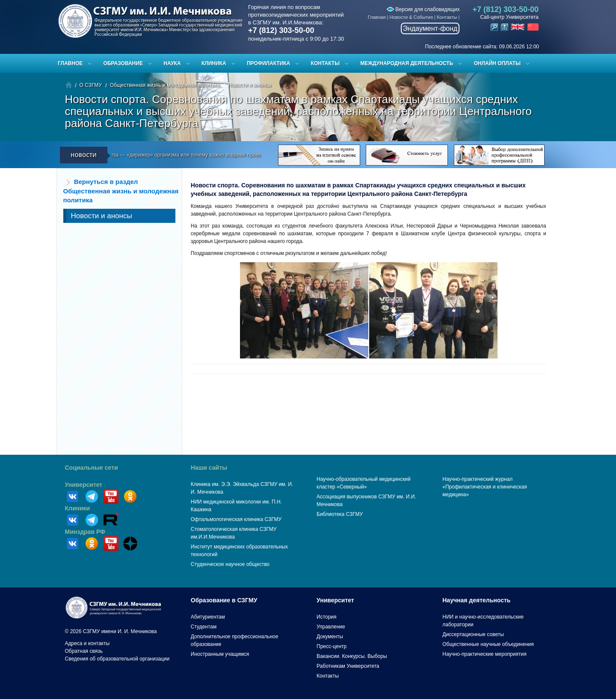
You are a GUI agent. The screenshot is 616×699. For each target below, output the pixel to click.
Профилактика (268, 63)
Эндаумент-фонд (430, 28)
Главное (70, 63)
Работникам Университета (348, 666)
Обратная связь (84, 651)
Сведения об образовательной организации (117, 659)
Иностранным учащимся (220, 654)
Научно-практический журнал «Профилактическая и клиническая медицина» (485, 487)
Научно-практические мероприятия (484, 654)
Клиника (214, 63)
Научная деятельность (476, 600)
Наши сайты (209, 468)
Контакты (447, 17)
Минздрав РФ (85, 532)
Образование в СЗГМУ (224, 600)
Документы (330, 637)
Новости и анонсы (250, 85)
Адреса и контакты (87, 643)
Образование (123, 63)
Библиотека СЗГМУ (340, 514)
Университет (84, 485)
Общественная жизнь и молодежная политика (165, 85)
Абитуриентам (208, 617)
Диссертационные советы (473, 634)
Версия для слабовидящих (423, 9)
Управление (331, 627)
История (327, 617)
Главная (377, 17)
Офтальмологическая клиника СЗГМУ (236, 519)
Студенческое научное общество (230, 564)
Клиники (78, 508)
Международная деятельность (407, 63)
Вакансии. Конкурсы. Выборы (352, 656)
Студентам (204, 627)
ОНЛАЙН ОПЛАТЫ (497, 63)
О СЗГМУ (91, 85)
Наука (172, 63)
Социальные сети (92, 468)
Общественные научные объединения (488, 644)
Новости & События (411, 17)
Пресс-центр (332, 646)
